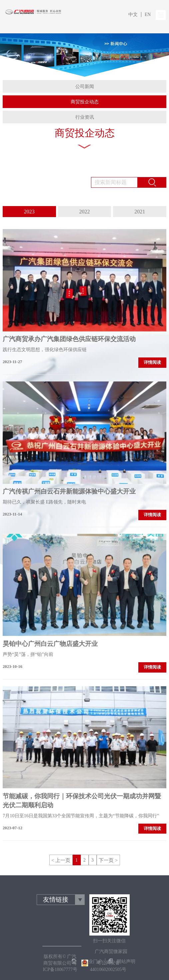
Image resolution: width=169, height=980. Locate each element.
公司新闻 (85, 87)
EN (148, 15)
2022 (84, 212)
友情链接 (56, 899)
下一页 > (108, 860)
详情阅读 (152, 362)
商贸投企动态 (85, 102)
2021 (140, 212)
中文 (133, 15)
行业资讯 (85, 117)
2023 (29, 212)
